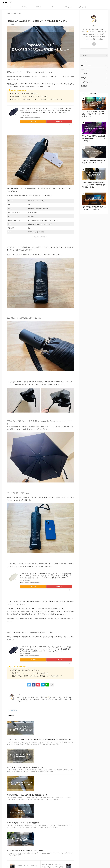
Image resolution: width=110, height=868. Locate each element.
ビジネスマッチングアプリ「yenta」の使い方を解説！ (25, 810)
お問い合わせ (82, 7)
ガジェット (10, 7)
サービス (24, 7)
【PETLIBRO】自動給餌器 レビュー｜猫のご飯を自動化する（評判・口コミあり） (94, 185)
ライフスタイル (68, 7)
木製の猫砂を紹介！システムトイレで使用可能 (22, 792)
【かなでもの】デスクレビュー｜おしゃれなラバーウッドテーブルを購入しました (94, 114)
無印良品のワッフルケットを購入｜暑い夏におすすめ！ (25, 754)
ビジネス (39, 7)
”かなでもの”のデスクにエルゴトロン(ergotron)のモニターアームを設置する (94, 138)
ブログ (53, 7)
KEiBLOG (7, 3)
